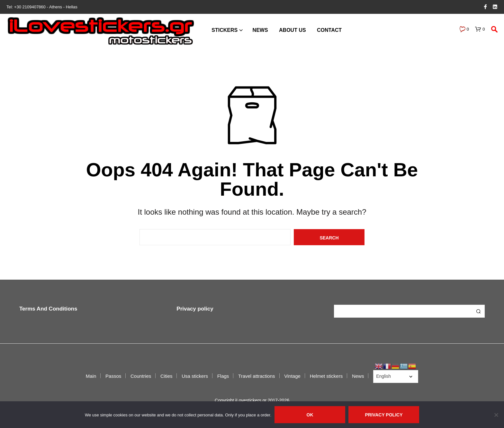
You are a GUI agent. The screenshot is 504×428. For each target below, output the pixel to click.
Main (91, 376)
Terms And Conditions (48, 309)
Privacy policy (195, 309)
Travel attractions (257, 376)
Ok (310, 415)
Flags (223, 376)
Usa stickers (195, 376)
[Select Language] (396, 377)
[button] (464, 29)
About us (292, 30)
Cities (166, 376)
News (260, 30)
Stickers (225, 30)
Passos (113, 376)
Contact (329, 30)
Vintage (292, 376)
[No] (496, 415)
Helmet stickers (326, 376)
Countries (141, 376)
